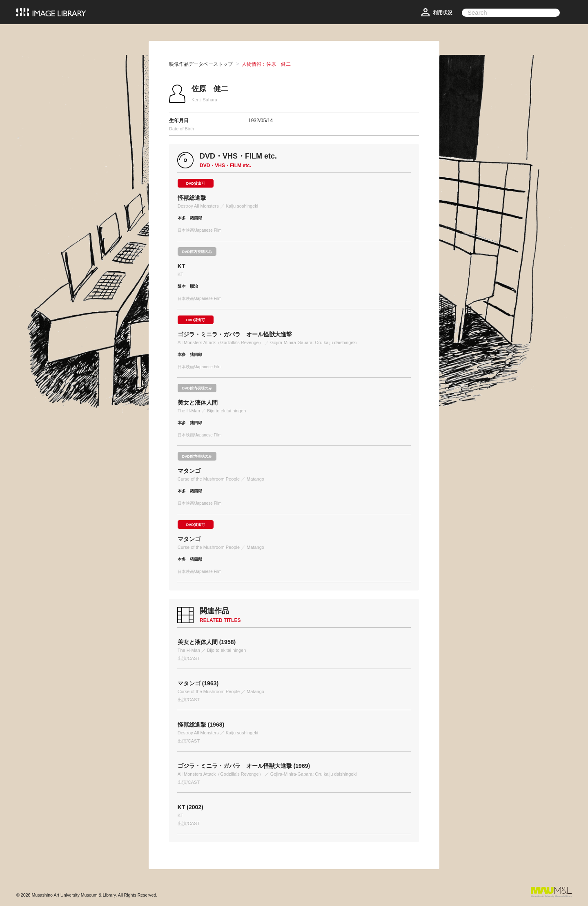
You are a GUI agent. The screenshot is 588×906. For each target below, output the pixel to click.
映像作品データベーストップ (201, 64)
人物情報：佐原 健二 (266, 64)
